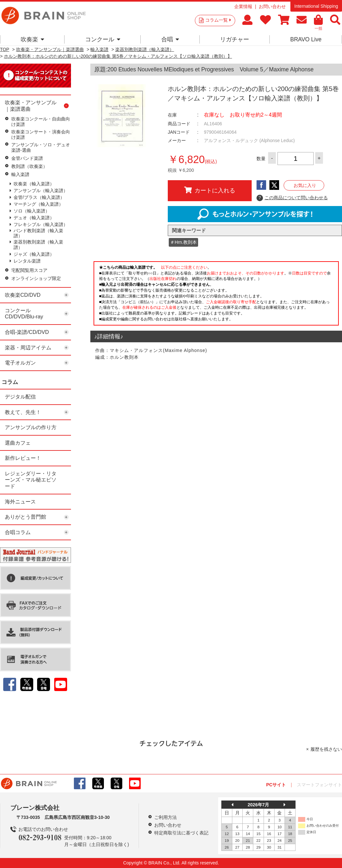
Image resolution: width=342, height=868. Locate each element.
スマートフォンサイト (319, 785)
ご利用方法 (166, 817)
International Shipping (316, 6)
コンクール (103, 39)
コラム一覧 (218, 20)
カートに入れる (210, 190)
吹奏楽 (32, 39)
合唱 (170, 39)
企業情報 (243, 6)
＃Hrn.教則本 (183, 242)
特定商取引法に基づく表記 (181, 833)
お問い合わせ (272, 6)
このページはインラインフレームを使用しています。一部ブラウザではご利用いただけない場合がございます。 (216, 295)
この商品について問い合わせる (292, 198)
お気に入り (305, 185)
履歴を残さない (326, 749)
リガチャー (235, 39)
